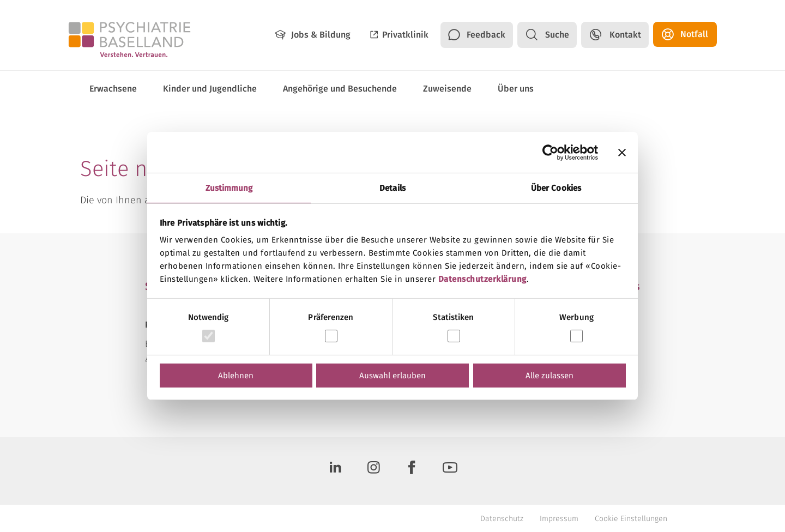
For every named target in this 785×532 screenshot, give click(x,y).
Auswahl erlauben (392, 376)
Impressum (559, 519)
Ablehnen (236, 376)
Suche (557, 35)
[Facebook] (412, 471)
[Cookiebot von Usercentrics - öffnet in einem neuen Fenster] (550, 152)
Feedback (486, 35)
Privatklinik (405, 35)
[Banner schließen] (622, 152)
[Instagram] (373, 471)
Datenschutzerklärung (482, 279)
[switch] (331, 336)
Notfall (694, 34)
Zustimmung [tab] (229, 188)
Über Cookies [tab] (556, 188)
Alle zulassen (549, 376)
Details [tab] (392, 188)
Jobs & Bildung (321, 35)
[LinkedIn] (335, 471)
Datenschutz (502, 519)
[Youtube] (450, 471)
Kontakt (625, 35)
